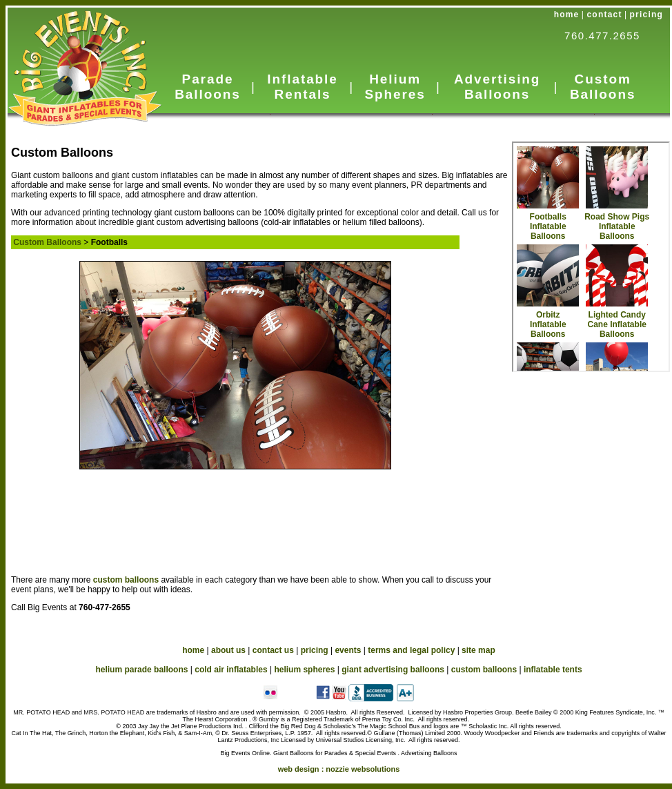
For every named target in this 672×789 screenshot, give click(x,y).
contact (605, 14)
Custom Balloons (603, 87)
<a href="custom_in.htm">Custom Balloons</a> (591, 257)
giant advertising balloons (393, 670)
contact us (273, 650)
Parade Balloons (207, 87)
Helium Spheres (395, 87)
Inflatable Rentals (302, 87)
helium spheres (304, 670)
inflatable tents (553, 670)
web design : (339, 769)
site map (478, 650)
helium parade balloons (141, 670)
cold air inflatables (231, 670)
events (348, 650)
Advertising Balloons (497, 87)
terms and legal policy (411, 650)
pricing (646, 14)
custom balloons (127, 580)
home (567, 14)
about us (228, 650)
